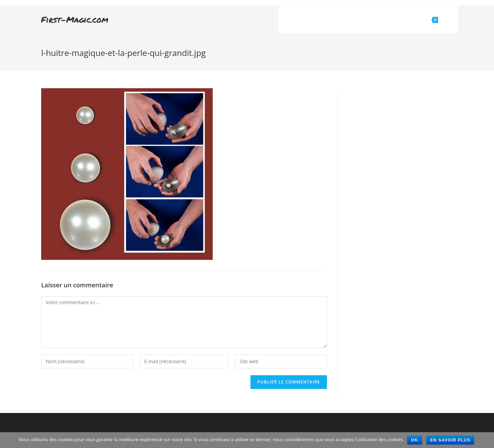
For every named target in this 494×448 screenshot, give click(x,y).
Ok (414, 440)
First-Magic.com (75, 19)
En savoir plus (450, 440)
